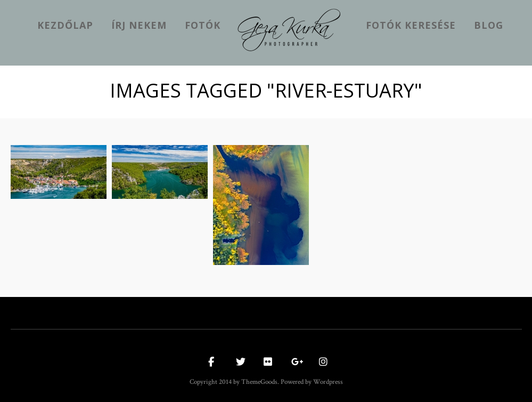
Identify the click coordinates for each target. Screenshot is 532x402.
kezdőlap (65, 25)
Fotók (203, 25)
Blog (489, 25)
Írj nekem (139, 25)
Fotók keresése (411, 25)
